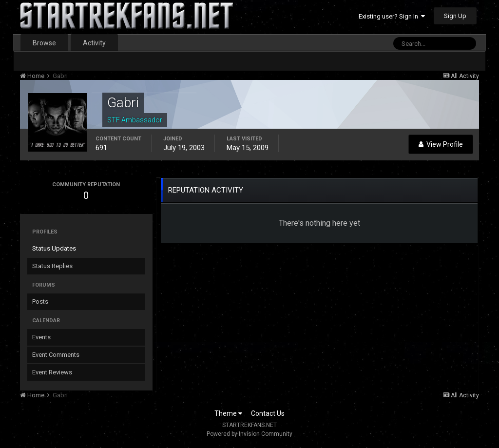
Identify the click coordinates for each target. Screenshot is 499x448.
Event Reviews (52, 372)
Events (41, 337)
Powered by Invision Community (249, 434)
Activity (94, 43)
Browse (44, 43)
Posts (40, 302)
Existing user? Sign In (392, 16)
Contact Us (268, 413)
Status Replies (52, 266)
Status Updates (54, 248)
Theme (228, 413)
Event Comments (56, 355)
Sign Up (455, 16)
